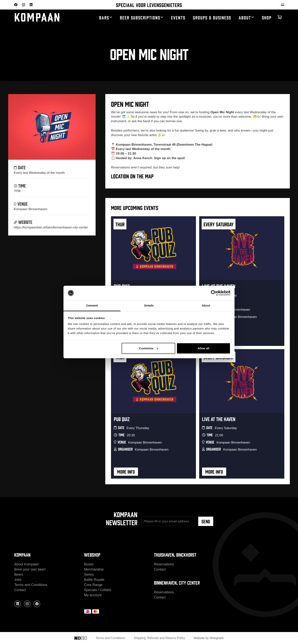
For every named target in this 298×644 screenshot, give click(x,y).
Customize (149, 348)
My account (93, 595)
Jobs (18, 580)
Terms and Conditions (31, 585)
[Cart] (280, 17)
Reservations (164, 564)
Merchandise (94, 569)
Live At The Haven (219, 419)
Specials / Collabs (98, 590)
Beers (19, 575)
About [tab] (206, 305)
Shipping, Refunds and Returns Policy (159, 638)
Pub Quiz (122, 419)
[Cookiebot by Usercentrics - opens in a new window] (214, 293)
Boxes (89, 564)
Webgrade (217, 638)
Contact (20, 590)
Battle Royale (94, 580)
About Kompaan (27, 564)
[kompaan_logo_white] (45, 17)
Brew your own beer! (30, 569)
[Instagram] (24, 5)
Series (89, 575)
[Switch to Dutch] (283, 5)
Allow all (203, 348)
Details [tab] (149, 305)
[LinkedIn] (31, 5)
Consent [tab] (92, 305)
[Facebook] (16, 5)
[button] (111, 17)
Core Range (93, 585)
